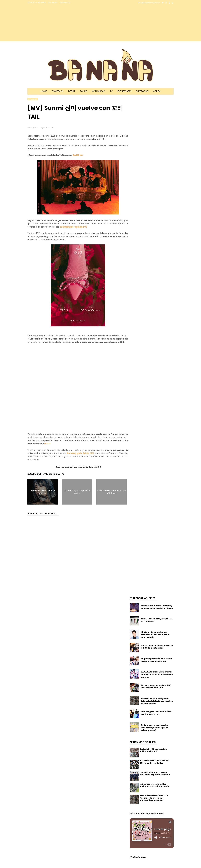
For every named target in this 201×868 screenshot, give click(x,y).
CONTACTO (65, 3)
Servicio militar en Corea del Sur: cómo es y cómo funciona (155, 774)
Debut (72, 91)
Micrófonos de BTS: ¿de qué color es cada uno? (157, 620)
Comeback (57, 91)
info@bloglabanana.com (149, 3)
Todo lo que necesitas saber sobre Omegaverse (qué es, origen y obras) (155, 728)
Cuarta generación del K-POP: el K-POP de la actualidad (157, 647)
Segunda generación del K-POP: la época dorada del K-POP (157, 660)
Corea (157, 91)
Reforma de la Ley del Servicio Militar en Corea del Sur (155, 762)
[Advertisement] (50, 23)
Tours (84, 91)
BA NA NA (78, 155)
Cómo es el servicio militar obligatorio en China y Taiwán (155, 785)
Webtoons (142, 91)
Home (44, 91)
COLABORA (53, 3)
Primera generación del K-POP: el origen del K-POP (156, 713)
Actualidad (99, 91)
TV (111, 91)
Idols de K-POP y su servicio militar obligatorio (154, 750)
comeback (33, 99)
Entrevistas (124, 91)
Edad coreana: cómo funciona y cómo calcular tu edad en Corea (157, 607)
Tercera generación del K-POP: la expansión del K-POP (156, 686)
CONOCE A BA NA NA (37, 3)
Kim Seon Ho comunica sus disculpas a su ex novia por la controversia (155, 635)
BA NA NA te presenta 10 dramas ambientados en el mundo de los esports (157, 674)
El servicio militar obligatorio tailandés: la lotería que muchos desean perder (157, 701)
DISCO (48, 444)
